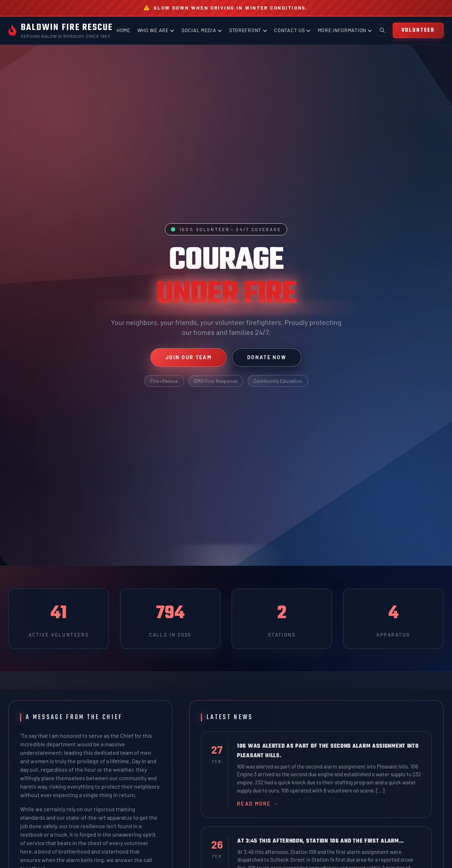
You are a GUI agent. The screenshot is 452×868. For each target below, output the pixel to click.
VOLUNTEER (418, 30)
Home (123, 30)
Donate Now (267, 357)
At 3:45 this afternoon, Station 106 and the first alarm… (320, 841)
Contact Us (292, 30)
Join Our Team (189, 357)
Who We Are (156, 30)
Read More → (258, 804)
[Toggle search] (382, 30)
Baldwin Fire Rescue (67, 28)
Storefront (248, 30)
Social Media (202, 30)
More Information (345, 30)
